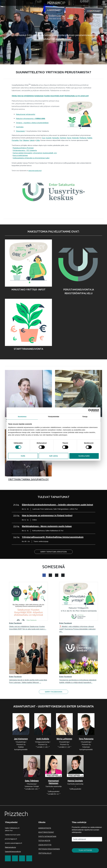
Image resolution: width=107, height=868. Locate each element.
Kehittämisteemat (46, 832)
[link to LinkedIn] (22, 858)
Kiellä (23, 456)
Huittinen (63, 138)
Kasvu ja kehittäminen (20, 156)
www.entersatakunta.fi (35, 171)
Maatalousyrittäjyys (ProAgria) (23, 148)
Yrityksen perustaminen (49, 849)
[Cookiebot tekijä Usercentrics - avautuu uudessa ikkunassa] (90, 411)
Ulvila (38, 140)
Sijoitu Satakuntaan (47, 836)
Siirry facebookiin (53, 692)
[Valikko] (104, 3)
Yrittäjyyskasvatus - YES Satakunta (25, 150)
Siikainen (26, 140)
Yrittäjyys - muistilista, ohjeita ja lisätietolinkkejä (32, 123)
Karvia (69, 138)
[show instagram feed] (50, 575)
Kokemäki (75, 138)
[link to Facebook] (8, 858)
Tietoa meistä (44, 841)
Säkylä (32, 140)
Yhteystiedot (20, 131)
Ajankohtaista (45, 828)
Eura (44, 138)
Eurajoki (49, 138)
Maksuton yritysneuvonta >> (31, 119)
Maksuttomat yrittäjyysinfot (26, 114)
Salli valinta (54, 456)
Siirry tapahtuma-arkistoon (54, 552)
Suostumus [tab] (22, 417)
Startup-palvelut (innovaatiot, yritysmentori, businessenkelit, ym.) (35, 153)
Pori (21, 140)
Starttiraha (20, 127)
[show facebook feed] (44, 575)
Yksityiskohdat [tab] (53, 417)
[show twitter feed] (57, 575)
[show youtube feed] (63, 575)
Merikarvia (83, 138)
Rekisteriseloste (10, 847)
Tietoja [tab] (85, 417)
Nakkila (90, 138)
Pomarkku (15, 140)
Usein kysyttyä (45, 845)
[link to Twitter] (15, 858)
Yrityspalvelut (45, 853)
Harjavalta (56, 138)
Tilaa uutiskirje (85, 850)
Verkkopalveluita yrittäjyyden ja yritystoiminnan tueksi (31, 158)
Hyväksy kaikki (84, 456)
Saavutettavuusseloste (13, 852)
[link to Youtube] (29, 858)
